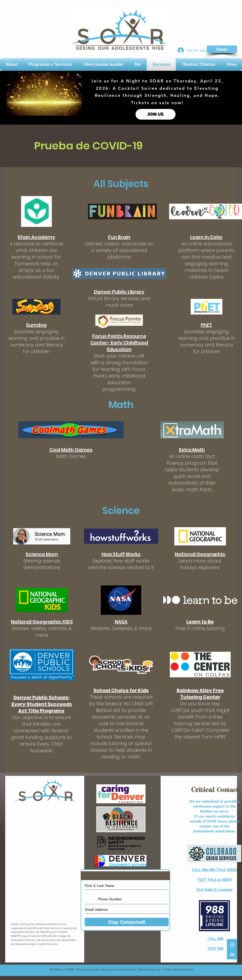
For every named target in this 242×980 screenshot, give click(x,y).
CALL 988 (215, 939)
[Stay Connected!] (127, 922)
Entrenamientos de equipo (46, 908)
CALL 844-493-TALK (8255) (214, 870)
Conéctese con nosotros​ (46, 847)
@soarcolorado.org (52, 819)
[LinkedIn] (232, 954)
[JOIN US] (156, 114)
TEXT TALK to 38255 (214, 880)
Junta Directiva (46, 901)
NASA (121, 622)
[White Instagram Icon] (232, 945)
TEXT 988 (215, 949)
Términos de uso (149, 969)
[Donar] (222, 49)
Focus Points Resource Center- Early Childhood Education (119, 343)
